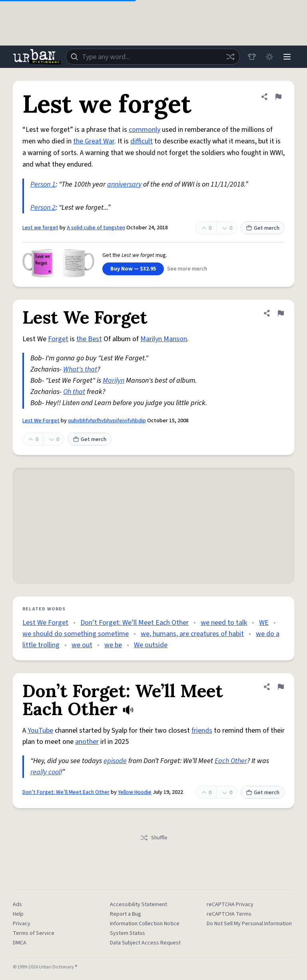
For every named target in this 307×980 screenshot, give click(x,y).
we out (82, 645)
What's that (80, 369)
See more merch (187, 269)
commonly (145, 130)
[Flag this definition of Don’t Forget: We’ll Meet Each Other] (281, 687)
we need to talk (224, 623)
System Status (128, 933)
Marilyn (114, 381)
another (87, 742)
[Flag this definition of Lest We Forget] (281, 313)
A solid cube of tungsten (96, 228)
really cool (45, 772)
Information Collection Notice (145, 924)
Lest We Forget (41, 421)
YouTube (40, 731)
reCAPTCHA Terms (229, 914)
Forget (58, 339)
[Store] (252, 57)
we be (113, 645)
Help (18, 914)
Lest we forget (40, 228)
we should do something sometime (76, 634)
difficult (142, 141)
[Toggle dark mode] (269, 57)
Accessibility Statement (139, 904)
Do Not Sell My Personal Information (249, 924)
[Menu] (287, 57)
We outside (151, 645)
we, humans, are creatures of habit (192, 634)
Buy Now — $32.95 (133, 269)
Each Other (231, 761)
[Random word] (230, 57)
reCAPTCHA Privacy (230, 904)
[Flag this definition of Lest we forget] (278, 97)
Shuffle (154, 838)
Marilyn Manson (164, 339)
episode (115, 761)
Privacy (22, 924)
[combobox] (153, 57)
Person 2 (43, 208)
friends (202, 731)
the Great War (94, 141)
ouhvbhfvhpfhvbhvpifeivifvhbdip (107, 421)
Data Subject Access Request (145, 943)
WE (264, 623)
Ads (17, 904)
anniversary (124, 184)
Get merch (263, 228)
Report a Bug (126, 914)
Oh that (74, 392)
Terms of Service (34, 933)
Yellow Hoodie (135, 792)
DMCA (20, 943)
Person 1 (43, 184)
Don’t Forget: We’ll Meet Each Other (135, 623)
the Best (89, 339)
